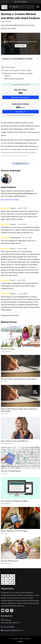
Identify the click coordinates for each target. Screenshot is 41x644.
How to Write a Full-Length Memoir (14, 441)
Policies (20, 641)
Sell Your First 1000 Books (11, 471)
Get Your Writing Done (10, 561)
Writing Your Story (8, 349)
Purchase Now (20, 46)
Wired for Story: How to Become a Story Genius (19, 379)
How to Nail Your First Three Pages (14, 531)
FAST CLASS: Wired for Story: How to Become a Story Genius (19, 410)
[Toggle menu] (38, 7)
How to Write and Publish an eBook (14, 501)
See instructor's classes (10, 200)
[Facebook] (7, 611)
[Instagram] (12, 611)
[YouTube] (3, 611)
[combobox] (22, 7)
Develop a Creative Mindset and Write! (17, 59)
